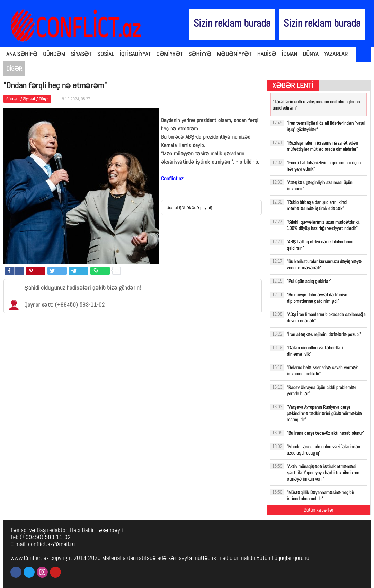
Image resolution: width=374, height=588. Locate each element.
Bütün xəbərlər (319, 510)
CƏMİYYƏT (170, 54)
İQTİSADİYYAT (135, 54)
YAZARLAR (336, 54)
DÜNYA (311, 54)
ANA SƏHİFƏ (22, 54)
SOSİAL (106, 54)
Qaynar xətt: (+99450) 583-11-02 (57, 305)
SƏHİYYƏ (200, 54)
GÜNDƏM (54, 54)
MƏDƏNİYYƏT (234, 54)
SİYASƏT (81, 54)
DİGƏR (14, 68)
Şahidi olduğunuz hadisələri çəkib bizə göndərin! (75, 288)
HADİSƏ (267, 54)
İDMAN (290, 54)
